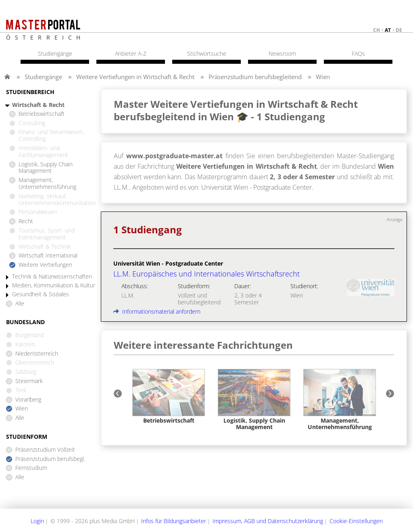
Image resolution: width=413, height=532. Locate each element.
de (399, 30)
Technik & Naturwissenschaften (52, 277)
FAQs (358, 54)
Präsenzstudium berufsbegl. (50, 459)
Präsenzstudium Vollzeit (45, 450)
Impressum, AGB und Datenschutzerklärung (268, 521)
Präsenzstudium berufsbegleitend (255, 77)
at (388, 30)
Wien (323, 77)
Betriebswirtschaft (42, 114)
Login (37, 521)
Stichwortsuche (207, 54)
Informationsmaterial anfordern (157, 311)
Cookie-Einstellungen (356, 521)
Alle (20, 304)
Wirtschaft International (48, 256)
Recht (26, 221)
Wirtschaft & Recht (38, 105)
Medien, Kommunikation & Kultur (54, 286)
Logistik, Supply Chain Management (46, 168)
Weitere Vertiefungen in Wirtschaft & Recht (135, 77)
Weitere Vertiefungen (45, 265)
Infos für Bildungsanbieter (174, 521)
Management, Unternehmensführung (47, 184)
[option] (169, 396)
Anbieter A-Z (131, 54)
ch (376, 30)
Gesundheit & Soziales (41, 294)
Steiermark (29, 381)
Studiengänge (43, 77)
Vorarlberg (28, 400)
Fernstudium (31, 468)
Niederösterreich (37, 354)
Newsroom (282, 54)
